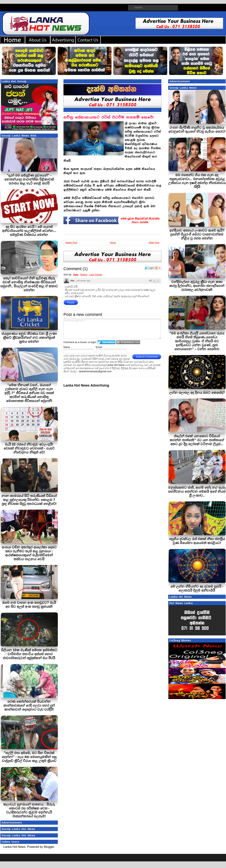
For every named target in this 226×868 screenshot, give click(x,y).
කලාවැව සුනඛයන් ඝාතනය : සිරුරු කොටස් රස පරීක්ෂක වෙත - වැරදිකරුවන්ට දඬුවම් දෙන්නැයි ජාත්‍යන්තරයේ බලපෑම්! (29, 810)
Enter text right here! (112, 329)
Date (76, 275)
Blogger (49, 847)
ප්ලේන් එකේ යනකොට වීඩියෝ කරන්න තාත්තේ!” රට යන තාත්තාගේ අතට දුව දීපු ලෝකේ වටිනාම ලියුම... (197, 440)
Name (67, 347)
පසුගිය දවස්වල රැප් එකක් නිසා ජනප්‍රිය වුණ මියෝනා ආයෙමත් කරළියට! (197, 541)
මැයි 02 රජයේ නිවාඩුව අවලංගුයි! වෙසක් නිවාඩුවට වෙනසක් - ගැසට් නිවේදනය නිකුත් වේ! (29, 448)
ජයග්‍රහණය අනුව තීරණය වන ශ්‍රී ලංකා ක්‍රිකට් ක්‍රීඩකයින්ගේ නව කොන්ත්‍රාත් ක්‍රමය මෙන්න (29, 338)
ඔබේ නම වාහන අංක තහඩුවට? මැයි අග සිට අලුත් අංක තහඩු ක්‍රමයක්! (29, 605)
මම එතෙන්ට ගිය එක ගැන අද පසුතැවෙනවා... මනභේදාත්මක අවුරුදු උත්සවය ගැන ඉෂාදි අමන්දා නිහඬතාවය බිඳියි (197, 181)
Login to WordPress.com (128, 342)
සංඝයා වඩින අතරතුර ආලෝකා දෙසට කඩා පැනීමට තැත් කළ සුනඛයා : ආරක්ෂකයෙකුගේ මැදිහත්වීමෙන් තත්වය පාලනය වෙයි (29, 553)
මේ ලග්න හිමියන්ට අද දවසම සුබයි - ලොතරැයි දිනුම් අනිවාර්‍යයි (197, 588)
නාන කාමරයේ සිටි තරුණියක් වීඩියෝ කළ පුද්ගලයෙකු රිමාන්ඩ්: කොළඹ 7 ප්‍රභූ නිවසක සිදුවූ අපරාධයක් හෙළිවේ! (29, 500)
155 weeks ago (83, 281)
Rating (84, 275)
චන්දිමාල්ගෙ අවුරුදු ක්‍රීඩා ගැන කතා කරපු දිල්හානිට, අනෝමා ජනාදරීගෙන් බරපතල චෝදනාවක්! (197, 286)
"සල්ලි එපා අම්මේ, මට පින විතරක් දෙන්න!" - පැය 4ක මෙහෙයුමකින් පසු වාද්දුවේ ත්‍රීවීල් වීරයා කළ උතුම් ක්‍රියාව (29, 757)
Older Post (154, 243)
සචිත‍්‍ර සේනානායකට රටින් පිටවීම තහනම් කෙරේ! (108, 117)
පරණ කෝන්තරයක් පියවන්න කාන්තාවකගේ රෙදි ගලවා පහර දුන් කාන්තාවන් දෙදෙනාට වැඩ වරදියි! (29, 705)
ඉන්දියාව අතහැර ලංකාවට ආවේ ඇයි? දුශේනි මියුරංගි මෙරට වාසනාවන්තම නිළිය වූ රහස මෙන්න (197, 234)
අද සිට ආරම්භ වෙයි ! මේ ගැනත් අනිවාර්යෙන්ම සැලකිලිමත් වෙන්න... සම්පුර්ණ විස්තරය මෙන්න (29, 231)
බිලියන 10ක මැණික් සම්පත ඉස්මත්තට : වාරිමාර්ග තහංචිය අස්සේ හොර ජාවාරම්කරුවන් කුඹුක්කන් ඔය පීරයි (29, 654)
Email (99, 347)
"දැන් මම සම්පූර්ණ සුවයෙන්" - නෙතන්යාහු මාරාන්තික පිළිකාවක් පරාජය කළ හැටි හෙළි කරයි (29, 179)
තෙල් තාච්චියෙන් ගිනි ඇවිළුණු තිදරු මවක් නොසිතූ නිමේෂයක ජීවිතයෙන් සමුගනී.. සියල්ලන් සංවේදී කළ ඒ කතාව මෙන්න (29, 284)
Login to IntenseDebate (107, 342)
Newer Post (71, 243)
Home (113, 243)
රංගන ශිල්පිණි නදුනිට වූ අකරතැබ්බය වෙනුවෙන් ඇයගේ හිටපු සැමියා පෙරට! (197, 130)
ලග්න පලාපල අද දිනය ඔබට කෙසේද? (197, 393)
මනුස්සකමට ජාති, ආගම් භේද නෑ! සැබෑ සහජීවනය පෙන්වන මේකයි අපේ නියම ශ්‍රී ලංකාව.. (197, 491)
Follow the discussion (158, 268)
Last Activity (96, 275)
